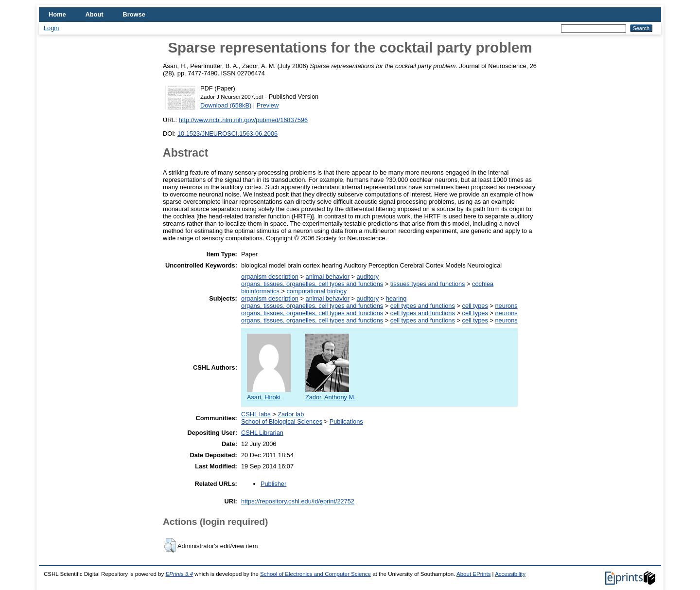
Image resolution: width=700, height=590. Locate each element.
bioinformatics (260, 291)
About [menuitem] (95, 14)
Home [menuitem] (57, 14)
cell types (475, 306)
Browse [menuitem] (134, 14)
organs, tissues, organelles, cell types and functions (312, 284)
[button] (170, 545)
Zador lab (291, 414)
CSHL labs (256, 414)
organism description (270, 277)
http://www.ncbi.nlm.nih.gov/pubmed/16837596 (243, 120)
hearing (396, 298)
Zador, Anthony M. (331, 393)
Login (51, 28)
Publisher (273, 484)
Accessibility (510, 574)
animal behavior (328, 277)
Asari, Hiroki (269, 393)
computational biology (316, 291)
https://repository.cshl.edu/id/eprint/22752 (298, 501)
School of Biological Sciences (282, 421)
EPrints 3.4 (179, 574)
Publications (346, 421)
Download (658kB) (226, 105)
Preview (268, 105)
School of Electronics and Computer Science (315, 574)
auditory (368, 277)
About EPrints (473, 574)
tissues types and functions (428, 284)
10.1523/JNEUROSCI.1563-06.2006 (227, 134)
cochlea (483, 284)
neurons (506, 306)
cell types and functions (423, 306)
